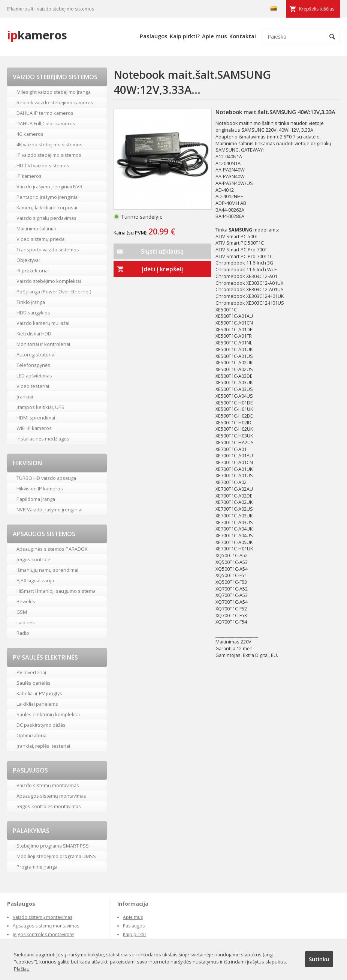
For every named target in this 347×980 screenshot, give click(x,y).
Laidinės (26, 622)
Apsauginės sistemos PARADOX (52, 549)
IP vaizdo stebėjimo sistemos (49, 155)
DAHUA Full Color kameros (46, 123)
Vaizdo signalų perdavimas (46, 218)
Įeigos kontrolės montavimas (49, 806)
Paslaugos (154, 36)
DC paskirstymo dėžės (41, 725)
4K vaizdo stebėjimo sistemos (49, 144)
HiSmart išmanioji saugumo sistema (56, 591)
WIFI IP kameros (34, 428)
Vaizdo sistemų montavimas (48, 785)
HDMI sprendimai (36, 418)
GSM (22, 612)
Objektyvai (28, 260)
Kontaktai (243, 36)
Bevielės (26, 601)
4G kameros (30, 134)
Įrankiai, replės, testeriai (43, 746)
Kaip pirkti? (185, 36)
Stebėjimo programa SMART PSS (53, 846)
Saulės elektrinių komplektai (48, 714)
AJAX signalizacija (35, 580)
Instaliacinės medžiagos (43, 439)
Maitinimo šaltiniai (36, 228)
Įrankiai (25, 397)
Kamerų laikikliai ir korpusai (47, 207)
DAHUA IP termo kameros (45, 113)
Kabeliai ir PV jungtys (39, 693)
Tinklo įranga (31, 302)
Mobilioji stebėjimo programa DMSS (56, 856)
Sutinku (319, 959)
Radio (23, 633)
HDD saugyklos (33, 313)
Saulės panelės (34, 683)
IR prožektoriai (33, 271)
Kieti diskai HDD (34, 334)
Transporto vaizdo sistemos (48, 250)
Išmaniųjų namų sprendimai (47, 570)
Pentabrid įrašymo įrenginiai (48, 197)
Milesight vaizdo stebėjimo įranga (54, 92)
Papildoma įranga (36, 499)
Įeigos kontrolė (33, 559)
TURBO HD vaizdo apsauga (46, 478)
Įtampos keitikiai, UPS (40, 407)
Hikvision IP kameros (40, 488)
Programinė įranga (37, 867)
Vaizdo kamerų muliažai (43, 323)
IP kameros (29, 176)
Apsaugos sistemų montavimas (51, 796)
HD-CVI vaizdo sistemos (43, 165)
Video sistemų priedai (41, 239)
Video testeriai (33, 386)
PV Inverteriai (31, 672)
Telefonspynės (33, 365)
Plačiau (22, 969)
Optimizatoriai (32, 735)
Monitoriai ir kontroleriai (43, 344)
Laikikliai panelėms (37, 704)
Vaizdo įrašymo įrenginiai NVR (49, 186)
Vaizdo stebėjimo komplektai (49, 281)
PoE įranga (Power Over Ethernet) (54, 292)
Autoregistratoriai (36, 355)
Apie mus (215, 36)
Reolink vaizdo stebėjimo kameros (55, 102)
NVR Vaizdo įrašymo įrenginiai (49, 510)
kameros (37, 35)
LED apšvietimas (34, 376)
